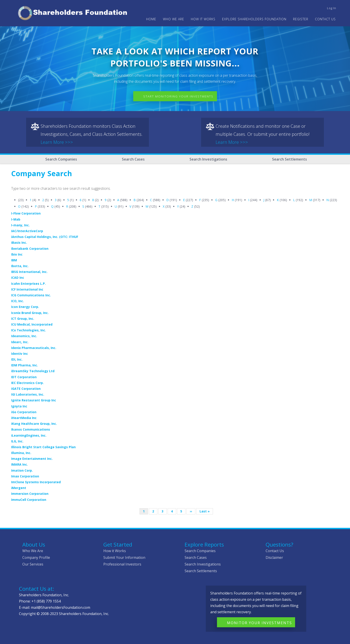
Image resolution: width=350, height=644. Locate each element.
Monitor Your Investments (259, 623)
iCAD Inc (18, 278)
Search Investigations (208, 159)
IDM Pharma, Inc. (25, 365)
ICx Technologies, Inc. (29, 330)
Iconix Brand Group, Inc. (30, 313)
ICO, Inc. (18, 301)
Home (151, 19)
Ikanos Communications (31, 429)
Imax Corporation (25, 476)
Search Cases (133, 159)
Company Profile (36, 557)
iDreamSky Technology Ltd (33, 371)
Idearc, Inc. (20, 342)
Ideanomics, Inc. (24, 336)
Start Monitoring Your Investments (178, 96)
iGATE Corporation (26, 389)
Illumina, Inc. (21, 453)
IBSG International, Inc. (29, 272)
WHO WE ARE (174, 19)
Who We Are (33, 551)
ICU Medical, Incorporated (32, 324)
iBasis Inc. (19, 243)
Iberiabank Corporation (30, 249)
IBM (14, 260)
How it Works (115, 551)
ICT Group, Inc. (23, 319)
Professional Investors (122, 564)
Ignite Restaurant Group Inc (34, 400)
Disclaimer (274, 557)
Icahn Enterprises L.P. (28, 284)
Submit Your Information (124, 557)
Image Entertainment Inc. (32, 459)
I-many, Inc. (20, 225)
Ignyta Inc (19, 406)
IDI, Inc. (17, 359)
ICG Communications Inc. (31, 295)
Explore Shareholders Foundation (254, 19)
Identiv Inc (20, 354)
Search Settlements (290, 159)
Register (301, 19)
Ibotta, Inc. (20, 266)
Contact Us (325, 19)
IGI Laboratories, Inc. (28, 394)
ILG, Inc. (17, 441)
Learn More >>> (57, 142)
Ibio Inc (17, 254)
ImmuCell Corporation (29, 500)
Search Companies (61, 159)
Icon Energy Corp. (25, 307)
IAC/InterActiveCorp (27, 231)
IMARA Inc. (20, 464)
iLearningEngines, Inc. (29, 435)
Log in (332, 8)
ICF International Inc (27, 289)
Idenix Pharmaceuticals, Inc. (34, 348)
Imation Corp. (22, 470)
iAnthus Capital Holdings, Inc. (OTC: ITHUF (45, 237)
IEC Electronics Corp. (27, 383)
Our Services (33, 564)
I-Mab (16, 219)
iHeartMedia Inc (24, 418)
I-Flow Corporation (26, 213)
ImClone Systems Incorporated (36, 482)
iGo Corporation (24, 412)
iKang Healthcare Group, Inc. (34, 424)
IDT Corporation (24, 377)
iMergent (19, 488)
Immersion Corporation (30, 494)
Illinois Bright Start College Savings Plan (43, 447)
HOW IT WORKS (203, 19)
